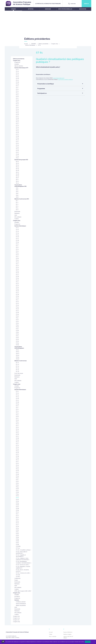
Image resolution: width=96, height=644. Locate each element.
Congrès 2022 (17, 221)
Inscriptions (17, 596)
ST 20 (17, 104)
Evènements (17, 582)
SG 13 (17, 183)
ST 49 (17, 156)
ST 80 (17, 530)
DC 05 (17, 370)
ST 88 (17, 545)
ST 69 (17, 510)
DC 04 (17, 368)
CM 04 (17, 355)
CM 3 (17, 192)
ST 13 (17, 91)
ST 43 (17, 145)
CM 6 (17, 197)
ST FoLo (18, 548)
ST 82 (17, 534)
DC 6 (17, 210)
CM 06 (18, 359)
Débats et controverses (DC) (22, 199)
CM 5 (17, 195)
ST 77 (17, 525)
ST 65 (17, 343)
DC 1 (17, 201)
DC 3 (17, 204)
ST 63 (17, 339)
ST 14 (17, 93)
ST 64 (17, 341)
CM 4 (17, 194)
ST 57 (17, 329)
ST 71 (17, 514)
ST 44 (17, 147)
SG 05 (17, 169)
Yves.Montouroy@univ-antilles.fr (65, 79)
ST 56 (17, 327)
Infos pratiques (18, 217)
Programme (17, 62)
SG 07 (17, 172)
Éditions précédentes (43, 44)
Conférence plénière (21, 602)
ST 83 (17, 536)
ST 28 (17, 118)
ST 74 (17, 519)
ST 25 (17, 113)
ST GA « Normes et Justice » (23, 565)
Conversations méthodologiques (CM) (20, 186)
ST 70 (17, 512)
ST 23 (17, 109)
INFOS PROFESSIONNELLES (65, 9)
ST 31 (17, 124)
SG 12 (17, 181)
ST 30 (17, 122)
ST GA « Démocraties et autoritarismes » (22, 552)
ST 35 (17, 131)
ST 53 (17, 321)
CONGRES (13, 9)
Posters (16, 580)
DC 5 (17, 208)
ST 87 (17, 543)
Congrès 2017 (17, 593)
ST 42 (17, 143)
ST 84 (17, 537)
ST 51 (17, 318)
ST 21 (17, 106)
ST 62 (17, 338)
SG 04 (17, 167)
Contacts (17, 219)
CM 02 (17, 352)
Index (16, 215)
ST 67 (17, 507)
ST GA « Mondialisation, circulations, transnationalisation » (24, 562)
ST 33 (17, 127)
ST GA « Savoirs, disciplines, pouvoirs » (22, 570)
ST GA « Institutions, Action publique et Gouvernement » (23, 559)
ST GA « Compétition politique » (23, 550)
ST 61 (17, 336)
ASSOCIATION (83, 9)
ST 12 (17, 89)
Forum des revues (19, 373)
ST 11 (17, 88)
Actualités (17, 64)
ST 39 (17, 138)
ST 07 (17, 80)
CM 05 (17, 357)
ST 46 (17, 151)
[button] (60, 84)
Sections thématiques (30, 45)
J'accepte (88, 642)
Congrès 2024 (17, 61)
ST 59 (17, 332)
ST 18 (17, 100)
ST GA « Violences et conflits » (23, 573)
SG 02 (17, 163)
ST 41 (17, 142)
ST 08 (17, 82)
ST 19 (17, 102)
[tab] (61, 84)
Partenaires (17, 213)
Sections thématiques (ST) (21, 68)
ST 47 (17, 152)
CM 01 (17, 350)
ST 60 (17, 334)
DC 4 (17, 206)
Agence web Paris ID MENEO (68, 637)
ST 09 (17, 84)
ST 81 (17, 532)
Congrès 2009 (16, 622)
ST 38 (17, 136)
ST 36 (17, 133)
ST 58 (17, 330)
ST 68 (17, 508)
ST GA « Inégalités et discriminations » (21, 556)
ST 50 (17, 158)
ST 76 (17, 523)
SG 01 (17, 161)
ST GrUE (18, 575)
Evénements (17, 212)
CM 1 (17, 188)
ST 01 (17, 70)
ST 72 (17, 516)
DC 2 (17, 203)
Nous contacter (53, 637)
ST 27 (17, 116)
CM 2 (17, 190)
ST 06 (17, 79)
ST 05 (17, 77)
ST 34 (17, 129)
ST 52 (17, 320)
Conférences (17, 578)
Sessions (17, 600)
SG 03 (17, 165)
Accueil (26, 44)
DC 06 (17, 372)
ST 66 (17, 345)
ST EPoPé (18, 546)
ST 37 (17, 134)
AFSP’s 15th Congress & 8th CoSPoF (23, 591)
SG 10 (17, 178)
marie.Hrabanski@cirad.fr (59, 78)
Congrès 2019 (54, 44)
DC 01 (17, 363)
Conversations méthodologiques (19, 347)
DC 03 (17, 366)
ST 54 (17, 323)
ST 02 (17, 71)
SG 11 (17, 179)
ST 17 (17, 98)
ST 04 (17, 75)
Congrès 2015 (16, 616)
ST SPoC (18, 577)
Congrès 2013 (16, 618)
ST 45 (17, 149)
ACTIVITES (31, 9)
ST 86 (17, 541)
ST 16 (17, 97)
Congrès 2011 (16, 620)
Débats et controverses (21, 361)
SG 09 (17, 176)
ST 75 (17, 521)
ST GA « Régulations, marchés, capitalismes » (23, 567)
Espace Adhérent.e (68, 632)
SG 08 (17, 174)
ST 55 (17, 325)
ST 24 (17, 111)
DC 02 (17, 364)
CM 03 (17, 354)
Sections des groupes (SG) (21, 160)
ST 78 (17, 527)
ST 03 (17, 73)
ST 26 (17, 115)
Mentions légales (67, 634)
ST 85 (17, 539)
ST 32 (17, 125)
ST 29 (17, 120)
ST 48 (17, 154)
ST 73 (17, 518)
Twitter (51, 634)
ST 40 (17, 140)
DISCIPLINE (48, 9)
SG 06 (17, 170)
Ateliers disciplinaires (21, 605)
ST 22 (17, 107)
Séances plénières (19, 66)
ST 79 (17, 528)
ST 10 (17, 86)
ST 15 (17, 95)
